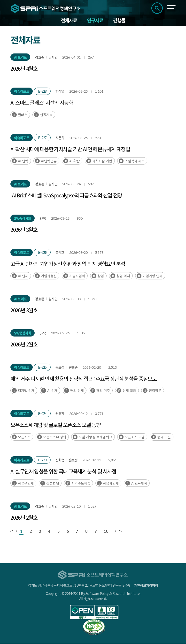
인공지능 (46, 115)
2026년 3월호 (24, 230)
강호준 (40, 57)
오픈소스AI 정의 (55, 437)
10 (110, 532)
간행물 (119, 20)
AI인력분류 (49, 161)
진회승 (73, 367)
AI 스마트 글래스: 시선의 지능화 (42, 103)
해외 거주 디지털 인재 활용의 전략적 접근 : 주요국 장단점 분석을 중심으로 (83, 379)
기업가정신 (49, 276)
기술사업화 (77, 276)
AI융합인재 (111, 484)
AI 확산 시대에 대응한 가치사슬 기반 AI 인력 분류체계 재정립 (70, 149)
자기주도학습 (81, 484)
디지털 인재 (26, 391)
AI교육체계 (139, 484)
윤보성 (60, 367)
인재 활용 (129, 391)
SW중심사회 (23, 218)
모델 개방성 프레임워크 (95, 437)
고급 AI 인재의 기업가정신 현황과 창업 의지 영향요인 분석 (68, 264)
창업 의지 (123, 276)
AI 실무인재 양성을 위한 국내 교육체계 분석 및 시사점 (63, 471)
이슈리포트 (22, 92)
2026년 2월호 (24, 344)
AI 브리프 (20, 57)
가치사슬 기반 (102, 161)
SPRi (43, 218)
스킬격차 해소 (135, 161)
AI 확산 (74, 161)
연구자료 (95, 20)
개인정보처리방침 (146, 585)
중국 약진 (164, 437)
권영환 (60, 414)
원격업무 (155, 391)
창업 (101, 276)
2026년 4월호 (24, 68)
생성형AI (53, 484)
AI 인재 (23, 276)
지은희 (60, 138)
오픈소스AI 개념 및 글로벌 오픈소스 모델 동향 (55, 425)
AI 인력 (23, 161)
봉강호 (60, 253)
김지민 (53, 57)
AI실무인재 (26, 484)
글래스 (23, 115)
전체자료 (69, 20)
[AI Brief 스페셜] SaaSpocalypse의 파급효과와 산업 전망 (66, 195)
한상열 (60, 92)
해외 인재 (77, 391)
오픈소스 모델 (135, 437)
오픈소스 (24, 437)
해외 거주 (103, 391)
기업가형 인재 (153, 276)
